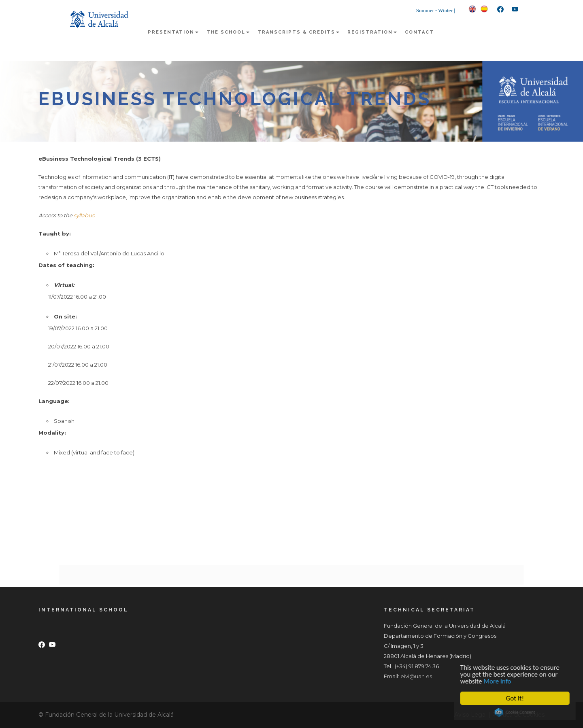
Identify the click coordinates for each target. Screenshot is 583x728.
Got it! (516, 698)
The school (228, 32)
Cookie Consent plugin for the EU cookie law (516, 712)
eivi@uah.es (416, 676)
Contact (419, 32)
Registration (372, 32)
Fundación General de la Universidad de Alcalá (109, 715)
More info (499, 681)
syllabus (84, 215)
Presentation (173, 32)
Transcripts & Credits (298, 32)
